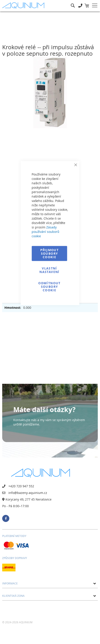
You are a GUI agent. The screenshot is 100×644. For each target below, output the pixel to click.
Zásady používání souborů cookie (45, 232)
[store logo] (24, 6)
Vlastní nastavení (49, 270)
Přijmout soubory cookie (49, 253)
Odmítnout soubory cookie (49, 287)
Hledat (73, 2)
